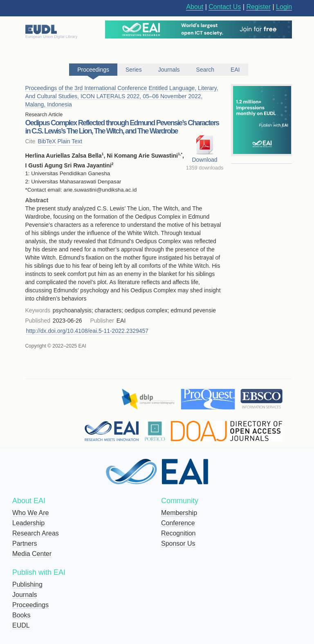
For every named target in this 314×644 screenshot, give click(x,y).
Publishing (27, 584)
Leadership (28, 523)
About (195, 7)
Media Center (32, 554)
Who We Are (31, 513)
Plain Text (70, 141)
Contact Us (225, 7)
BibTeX (47, 141)
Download (204, 160)
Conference (178, 523)
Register (258, 7)
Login (284, 7)
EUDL (21, 625)
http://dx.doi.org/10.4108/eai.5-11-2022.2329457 (87, 331)
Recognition (178, 533)
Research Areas (36, 533)
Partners (25, 543)
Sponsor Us (178, 543)
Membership (179, 513)
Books (21, 615)
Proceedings (30, 605)
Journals (25, 595)
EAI (235, 70)
